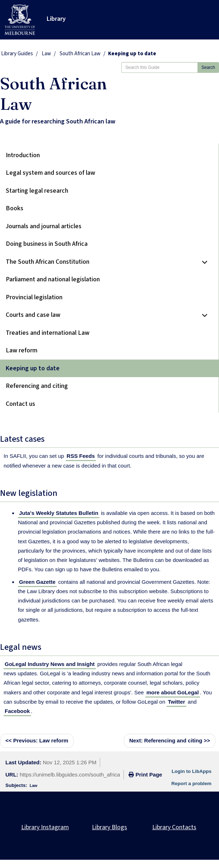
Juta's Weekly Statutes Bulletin (59, 513)
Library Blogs (109, 827)
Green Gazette (37, 582)
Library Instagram (45, 827)
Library (56, 19)
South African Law (80, 54)
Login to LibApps (192, 771)
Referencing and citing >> (170, 740)
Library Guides (17, 54)
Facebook (17, 711)
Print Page (145, 775)
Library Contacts (174, 827)
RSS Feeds (81, 456)
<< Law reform (37, 740)
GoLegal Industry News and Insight (50, 664)
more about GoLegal (173, 692)
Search (208, 67)
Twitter (176, 702)
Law (46, 54)
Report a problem (191, 783)
